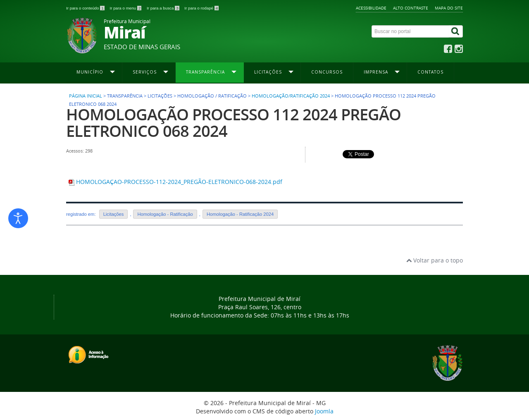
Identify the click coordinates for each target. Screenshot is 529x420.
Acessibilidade (371, 8)
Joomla (324, 411)
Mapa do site (449, 8)
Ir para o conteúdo (86, 8)
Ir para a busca (163, 8)
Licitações (114, 214)
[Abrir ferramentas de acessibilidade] (18, 218)
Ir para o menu (126, 8)
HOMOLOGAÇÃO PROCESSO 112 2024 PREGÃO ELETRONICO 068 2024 (234, 123)
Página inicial (86, 96)
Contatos (430, 72)
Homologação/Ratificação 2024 (291, 96)
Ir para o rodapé (201, 8)
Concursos (327, 72)
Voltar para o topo (435, 260)
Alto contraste (411, 8)
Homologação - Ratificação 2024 (240, 214)
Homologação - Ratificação (165, 214)
